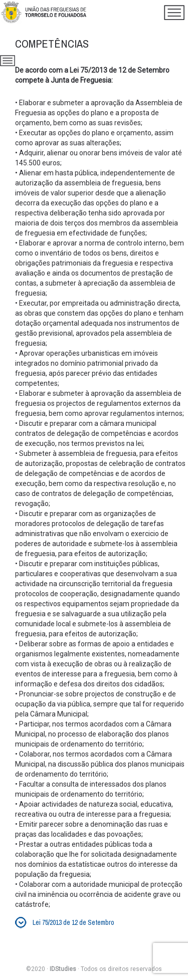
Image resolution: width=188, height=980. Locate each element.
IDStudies (63, 969)
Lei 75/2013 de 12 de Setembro (73, 922)
